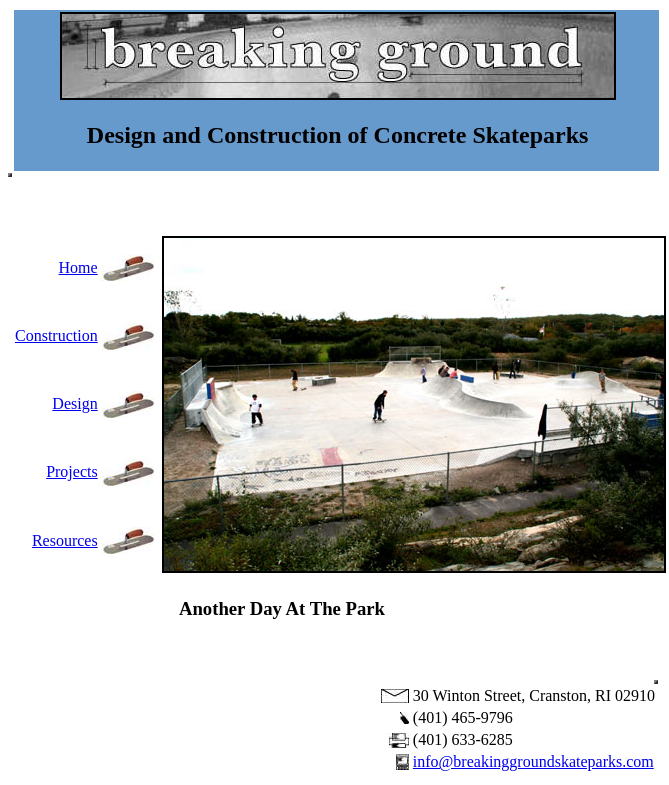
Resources (65, 540)
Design (74, 403)
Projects (72, 471)
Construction (56, 335)
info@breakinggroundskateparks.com (533, 761)
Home (78, 267)
